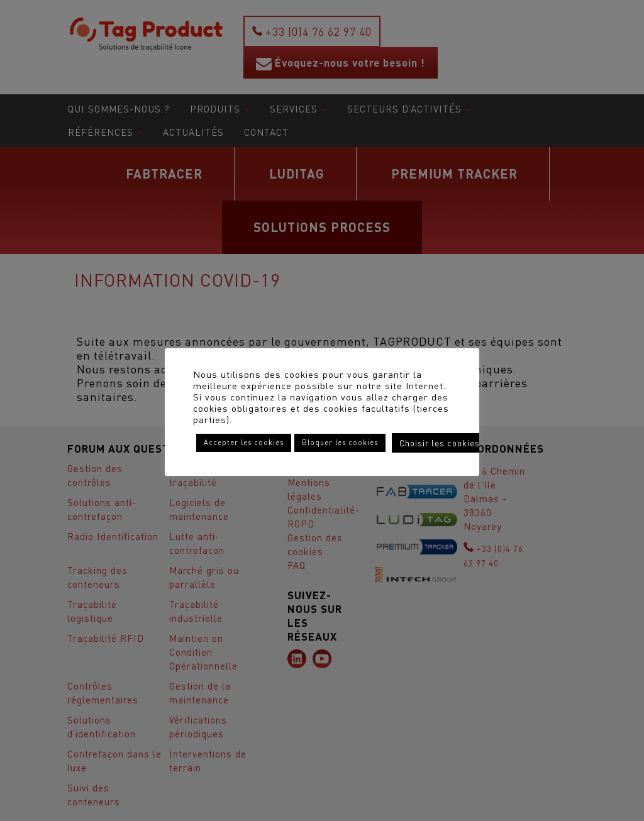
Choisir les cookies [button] (440, 443)
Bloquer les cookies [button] (340, 443)
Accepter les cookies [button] (244, 443)
